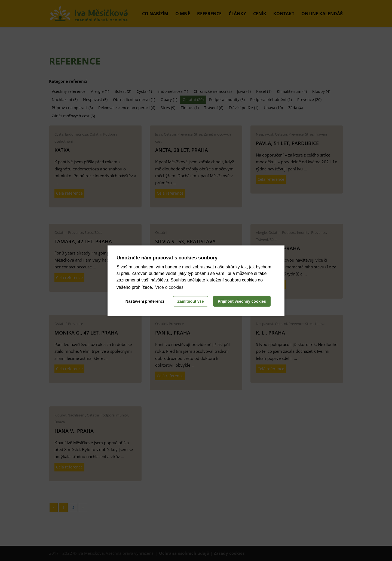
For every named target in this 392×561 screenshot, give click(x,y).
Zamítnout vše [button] (191, 301)
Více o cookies (169, 287)
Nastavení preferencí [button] (145, 301)
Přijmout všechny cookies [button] (242, 301)
